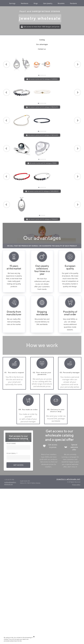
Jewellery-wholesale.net (68, 479)
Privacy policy (76, 485)
